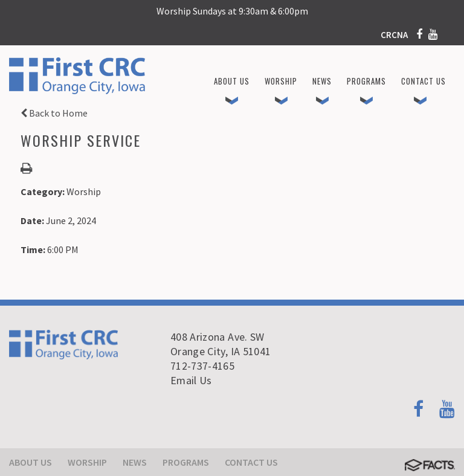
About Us (31, 462)
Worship (87, 462)
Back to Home (54, 113)
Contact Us (251, 462)
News (135, 462)
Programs (186, 462)
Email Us (191, 380)
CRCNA (394, 35)
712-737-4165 (202, 366)
